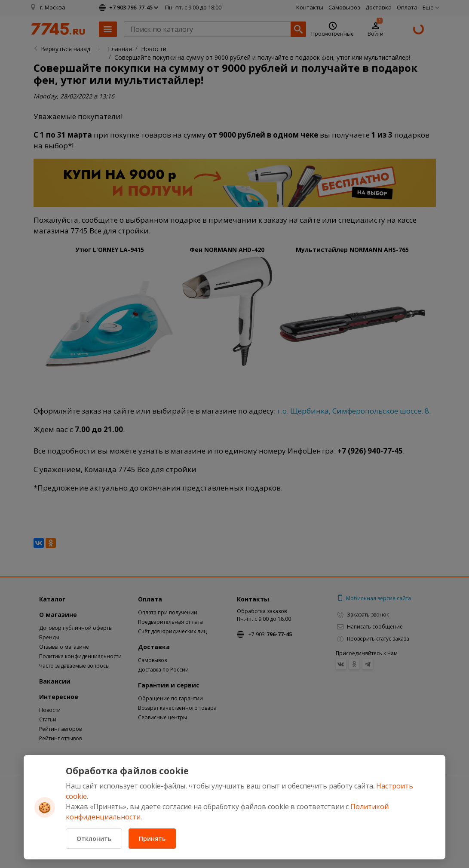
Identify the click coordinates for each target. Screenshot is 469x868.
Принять (152, 839)
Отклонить (94, 839)
